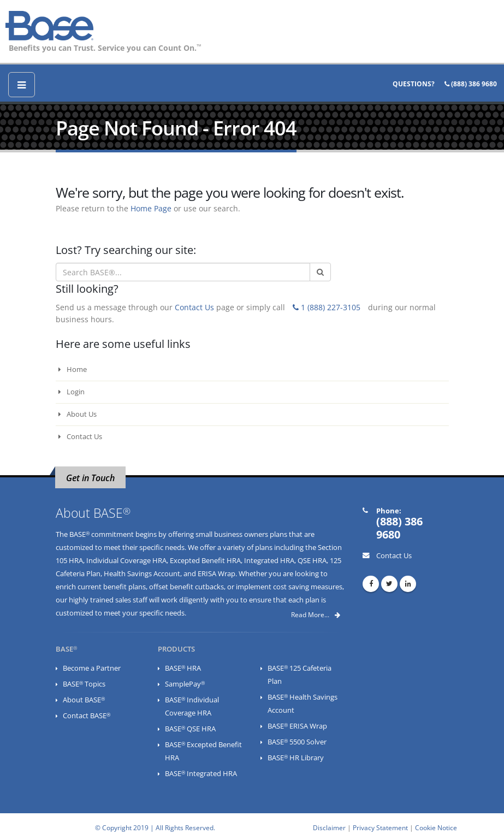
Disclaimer (329, 827)
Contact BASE (87, 716)
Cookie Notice (436, 827)
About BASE (84, 700)
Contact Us (194, 307)
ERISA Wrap (217, 574)
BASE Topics (84, 684)
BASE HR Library (296, 758)
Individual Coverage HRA (126, 561)
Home (73, 369)
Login (72, 392)
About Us (78, 414)
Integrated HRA (269, 561)
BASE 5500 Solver (297, 742)
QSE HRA (312, 561)
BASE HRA (183, 668)
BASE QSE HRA (190, 729)
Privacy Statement (380, 827)
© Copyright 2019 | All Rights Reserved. (155, 827)
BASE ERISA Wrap (297, 726)
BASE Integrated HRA (201, 774)
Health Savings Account (142, 574)
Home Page (151, 208)
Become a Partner (92, 668)
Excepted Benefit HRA (205, 561)
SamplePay (185, 684)
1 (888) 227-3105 (327, 307)
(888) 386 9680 (471, 84)
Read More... (316, 615)
